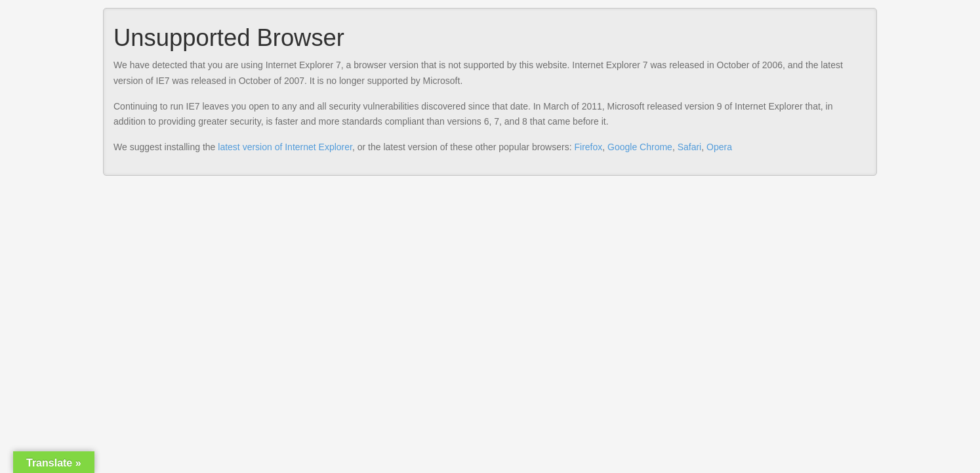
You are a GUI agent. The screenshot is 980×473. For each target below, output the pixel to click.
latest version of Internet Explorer (285, 147)
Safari (690, 147)
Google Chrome (640, 147)
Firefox (588, 147)
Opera (719, 147)
